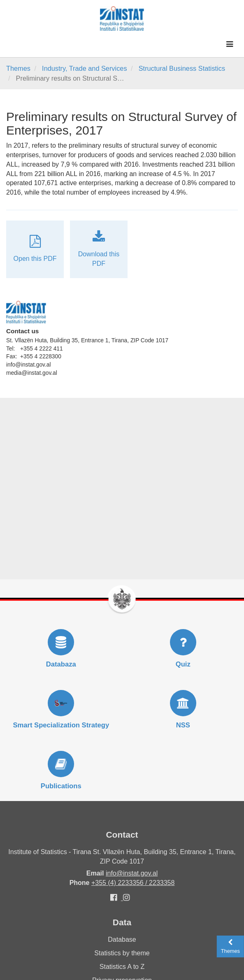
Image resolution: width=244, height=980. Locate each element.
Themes (18, 68)
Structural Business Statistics (182, 68)
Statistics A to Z (122, 967)
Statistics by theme (122, 953)
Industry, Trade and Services (84, 68)
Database (122, 939)
